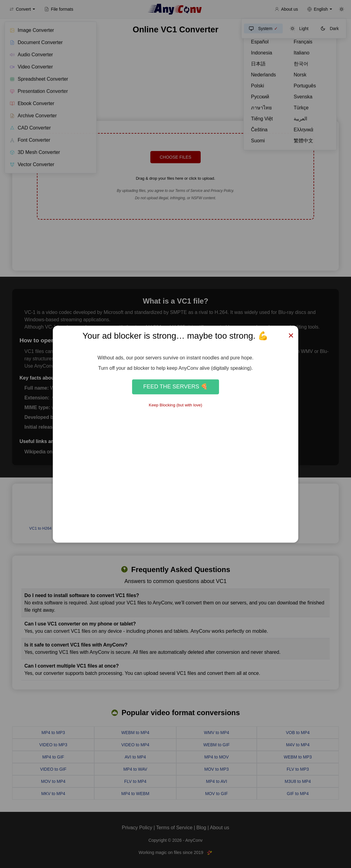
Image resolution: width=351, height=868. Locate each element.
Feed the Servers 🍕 (175, 387)
